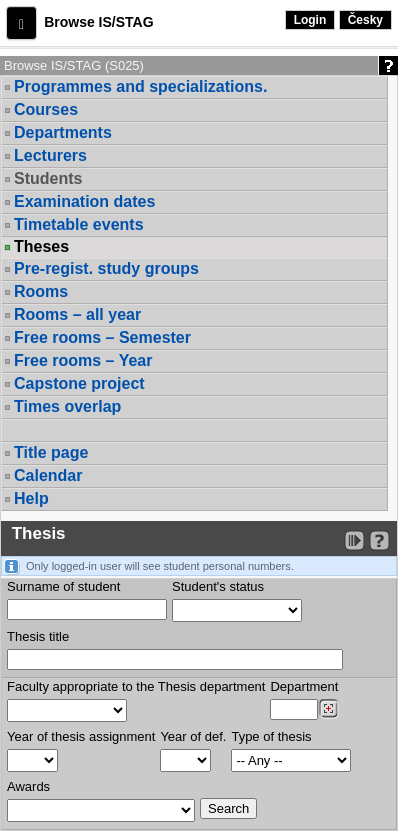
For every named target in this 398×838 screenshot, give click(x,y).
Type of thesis (271, 736)
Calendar (48, 475)
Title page (51, 452)
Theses (41, 247)
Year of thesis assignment (81, 736)
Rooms (41, 291)
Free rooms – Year (83, 360)
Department (304, 686)
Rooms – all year (77, 314)
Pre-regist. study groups (106, 268)
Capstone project (79, 383)
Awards (28, 786)
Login (310, 20)
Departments (63, 132)
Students (48, 178)
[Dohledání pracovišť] (328, 709)
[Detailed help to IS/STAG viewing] (379, 540)
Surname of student (63, 586)
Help (31, 498)
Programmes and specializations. (140, 86)
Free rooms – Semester (102, 337)
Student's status (218, 586)
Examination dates (84, 201)
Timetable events (79, 224)
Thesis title (38, 636)
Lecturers (50, 155)
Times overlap (67, 406)
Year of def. (193, 736)
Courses (46, 109)
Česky (365, 20)
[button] (21, 23)
